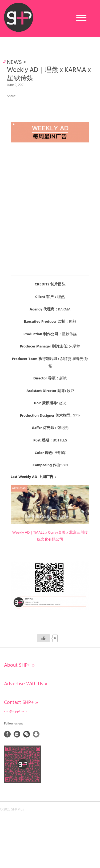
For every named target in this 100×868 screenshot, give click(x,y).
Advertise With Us (26, 684)
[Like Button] (43, 638)
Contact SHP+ (21, 703)
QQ (36, 734)
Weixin (27, 734)
